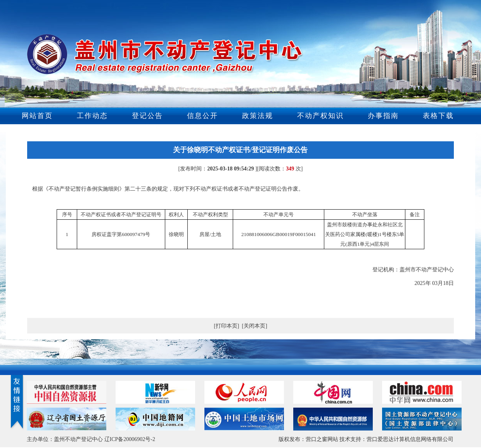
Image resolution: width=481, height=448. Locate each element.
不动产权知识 (320, 116)
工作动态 (92, 116)
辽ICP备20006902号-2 (130, 439)
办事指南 (383, 116)
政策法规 (258, 116)
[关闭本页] (255, 326)
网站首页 (37, 116)
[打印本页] (226, 326)
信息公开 (202, 116)
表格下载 (438, 116)
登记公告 (147, 116)
